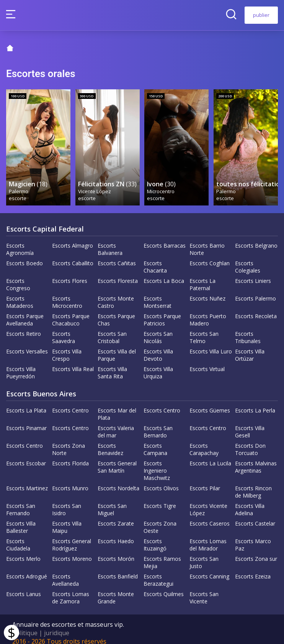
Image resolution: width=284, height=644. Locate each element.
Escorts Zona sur (256, 551)
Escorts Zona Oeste (160, 520)
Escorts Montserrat (158, 295)
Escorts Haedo (116, 534)
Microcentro (161, 184)
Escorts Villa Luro (211, 344)
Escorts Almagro (73, 238)
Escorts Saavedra (64, 330)
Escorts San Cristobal (112, 330)
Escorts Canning (209, 569)
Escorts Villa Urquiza (158, 365)
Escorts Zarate (116, 516)
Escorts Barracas (165, 238)
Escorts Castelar (255, 516)
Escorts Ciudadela (18, 537)
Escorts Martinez (27, 481)
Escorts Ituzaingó (155, 537)
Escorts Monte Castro (116, 295)
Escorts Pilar (205, 481)
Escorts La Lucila (210, 456)
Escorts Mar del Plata (117, 407)
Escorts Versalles (27, 344)
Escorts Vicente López (208, 502)
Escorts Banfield (118, 569)
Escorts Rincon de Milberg (253, 485)
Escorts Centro (70, 403)
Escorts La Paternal (202, 277)
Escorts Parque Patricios (162, 312)
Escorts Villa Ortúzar (250, 348)
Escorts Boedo (24, 256)
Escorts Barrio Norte (207, 242)
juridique (57, 626)
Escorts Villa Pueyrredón (21, 365)
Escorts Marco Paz (253, 537)
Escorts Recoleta (256, 309)
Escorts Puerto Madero (208, 312)
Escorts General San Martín (117, 460)
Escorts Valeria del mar (116, 424)
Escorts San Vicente (204, 590)
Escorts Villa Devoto (158, 348)
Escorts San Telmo (204, 330)
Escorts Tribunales (248, 330)
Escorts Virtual (207, 362)
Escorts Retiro (24, 326)
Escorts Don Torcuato (250, 442)
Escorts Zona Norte (69, 442)
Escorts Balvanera (110, 242)
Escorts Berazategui (158, 573)
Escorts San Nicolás (158, 330)
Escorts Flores (70, 274)
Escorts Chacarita (155, 260)
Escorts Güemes (210, 403)
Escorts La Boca (164, 274)
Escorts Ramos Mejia (162, 555)
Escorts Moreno (72, 551)
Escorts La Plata (26, 403)
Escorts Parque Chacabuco (71, 312)
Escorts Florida (70, 456)
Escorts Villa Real (73, 362)
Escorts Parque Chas (116, 312)
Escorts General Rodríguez (72, 537)
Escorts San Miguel (112, 502)
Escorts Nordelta (118, 481)
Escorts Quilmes (164, 587)
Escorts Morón (116, 551)
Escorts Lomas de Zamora (71, 590)
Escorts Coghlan (210, 256)
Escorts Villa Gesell (250, 424)
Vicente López (95, 184)
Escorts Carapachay (204, 442)
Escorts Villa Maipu (67, 520)
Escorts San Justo (204, 555)
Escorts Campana (155, 442)
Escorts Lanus (24, 587)
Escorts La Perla (255, 403)
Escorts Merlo (23, 551)
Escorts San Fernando (21, 502)
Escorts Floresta (118, 274)
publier (261, 15)
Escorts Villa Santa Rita (112, 365)
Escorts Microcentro (67, 295)
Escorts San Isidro (67, 502)
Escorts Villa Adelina (250, 502)
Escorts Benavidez (110, 442)
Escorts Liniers (253, 274)
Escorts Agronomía (20, 242)
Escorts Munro (70, 481)
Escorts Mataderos (20, 295)
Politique (25, 626)
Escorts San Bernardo (158, 424)
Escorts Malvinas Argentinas (256, 460)
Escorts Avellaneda (65, 573)
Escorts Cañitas (117, 256)
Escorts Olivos (161, 481)
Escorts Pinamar (26, 421)
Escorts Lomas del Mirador (208, 537)
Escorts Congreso (18, 277)
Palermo (19, 184)
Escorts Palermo (255, 291)
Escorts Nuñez (207, 291)
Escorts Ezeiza (253, 569)
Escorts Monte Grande (116, 590)
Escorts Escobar (26, 456)
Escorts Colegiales (248, 260)
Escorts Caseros (210, 516)
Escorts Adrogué (27, 569)
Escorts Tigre (160, 499)
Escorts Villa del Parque (117, 348)
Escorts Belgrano (256, 238)
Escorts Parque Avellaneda (25, 312)
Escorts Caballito (73, 256)
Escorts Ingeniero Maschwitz (157, 463)
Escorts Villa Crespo (67, 348)
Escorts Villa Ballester (21, 520)
